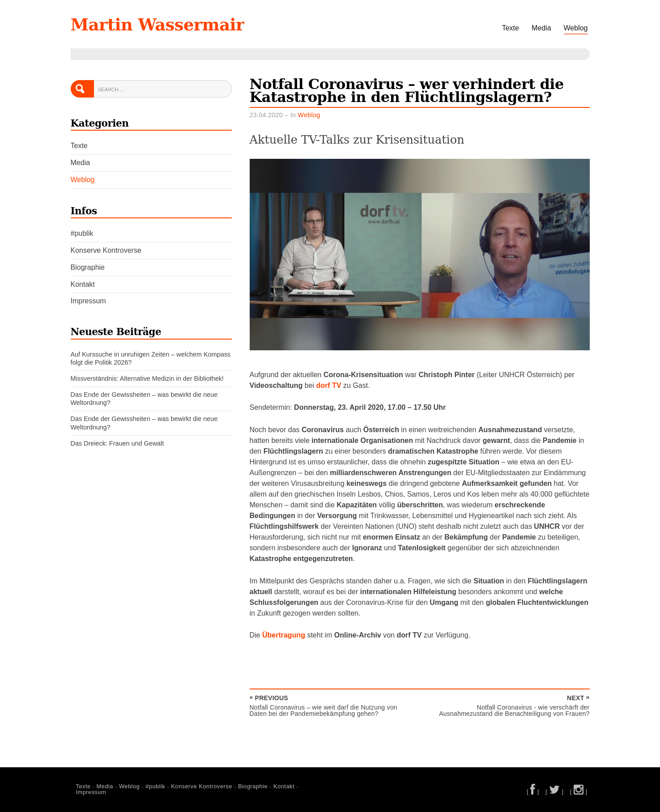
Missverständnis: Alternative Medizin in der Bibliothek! (147, 378)
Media (541, 28)
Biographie (88, 267)
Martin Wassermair (158, 25)
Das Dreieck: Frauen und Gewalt (117, 443)
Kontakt (83, 284)
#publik (82, 233)
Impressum (88, 301)
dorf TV (329, 385)
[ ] (533, 792)
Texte (511, 28)
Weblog (576, 28)
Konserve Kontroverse (106, 250)
